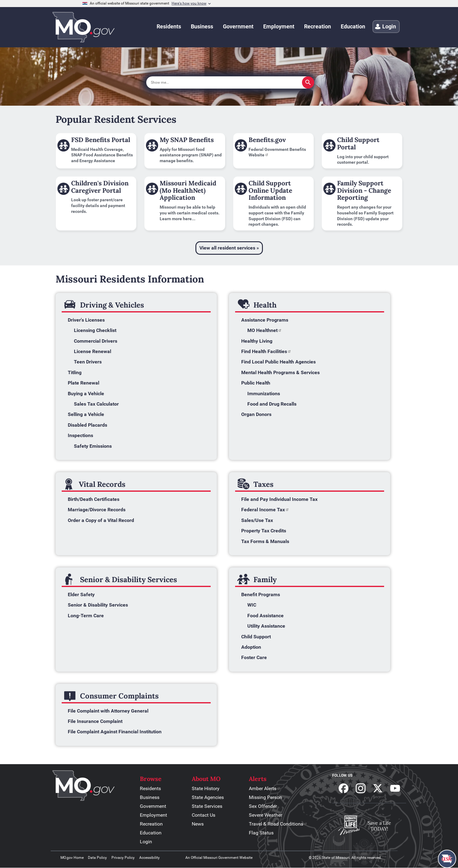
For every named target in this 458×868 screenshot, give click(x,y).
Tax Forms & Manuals (265, 541)
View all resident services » (229, 248)
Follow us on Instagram (361, 788)
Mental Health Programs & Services (280, 372)
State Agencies (208, 797)
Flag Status (261, 833)
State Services (207, 806)
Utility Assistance (266, 626)
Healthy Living (257, 341)
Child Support (256, 637)
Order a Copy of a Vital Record (101, 520)
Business (150, 797)
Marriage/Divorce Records (97, 510)
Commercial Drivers (96, 341)
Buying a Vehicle (86, 394)
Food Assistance (265, 616)
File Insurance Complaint (96, 721)
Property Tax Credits (264, 531)
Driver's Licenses (86, 320)
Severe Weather (265, 815)
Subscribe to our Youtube (395, 788)
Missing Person (265, 797)
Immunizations (264, 394)
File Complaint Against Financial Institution (115, 732)
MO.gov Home (72, 858)
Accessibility (149, 858)
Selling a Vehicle (86, 414)
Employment (153, 815)
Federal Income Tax (265, 510)
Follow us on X (378, 788)
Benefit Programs (261, 594)
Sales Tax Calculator (96, 404)
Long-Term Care (86, 616)
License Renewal (93, 351)
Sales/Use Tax (257, 520)
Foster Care (254, 657)
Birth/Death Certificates (94, 499)
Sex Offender (263, 806)
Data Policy (97, 858)
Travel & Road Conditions (278, 824)
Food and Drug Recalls (272, 404)
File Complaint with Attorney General (108, 711)
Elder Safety (81, 594)
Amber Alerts (265, 788)
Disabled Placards (87, 425)
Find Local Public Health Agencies (278, 362)
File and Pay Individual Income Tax (279, 499)
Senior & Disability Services (98, 605)
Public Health (256, 383)
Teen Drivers (88, 362)
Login (146, 842)
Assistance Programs (265, 320)
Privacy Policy (123, 858)
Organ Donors (256, 414)
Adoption (251, 647)
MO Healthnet (265, 330)
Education (151, 833)
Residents (150, 788)
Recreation (151, 824)
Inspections (80, 435)
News (198, 824)
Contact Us (204, 815)
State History (206, 788)
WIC (252, 605)
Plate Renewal (84, 383)
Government (153, 806)
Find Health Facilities (266, 351)
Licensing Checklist (95, 330)
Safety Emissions (93, 446)
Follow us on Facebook (343, 788)
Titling (75, 372)
